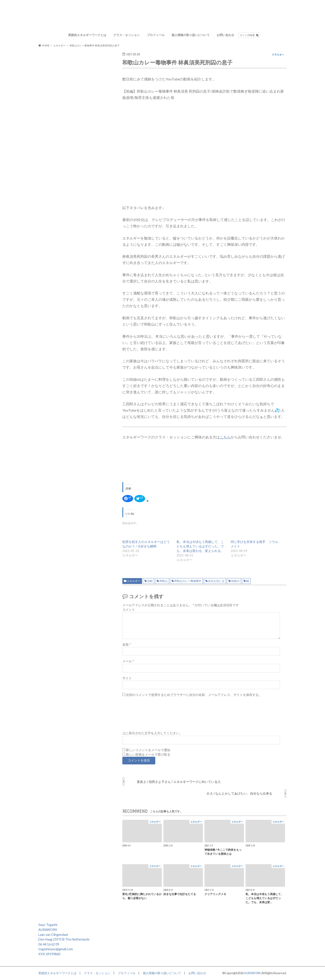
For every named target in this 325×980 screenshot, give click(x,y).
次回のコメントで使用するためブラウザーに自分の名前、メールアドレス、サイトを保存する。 (194, 695)
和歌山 (163, 581)
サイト (127, 678)
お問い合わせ (225, 35)
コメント (129, 610)
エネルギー (134, 581)
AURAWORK (252, 973)
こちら (225, 437)
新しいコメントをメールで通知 (148, 750)
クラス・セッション (127, 35)
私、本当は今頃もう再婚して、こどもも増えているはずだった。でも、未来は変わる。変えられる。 (200, 546)
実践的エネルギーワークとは (87, 35)
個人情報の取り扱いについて (191, 35)
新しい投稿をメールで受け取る (148, 754)
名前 (127, 645)
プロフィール (156, 35)
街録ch (235, 581)
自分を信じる (216, 581)
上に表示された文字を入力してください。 (152, 733)
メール (128, 661)
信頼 (150, 581)
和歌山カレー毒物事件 (188, 581)
